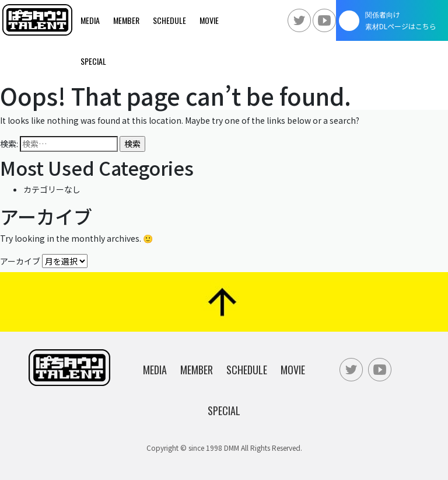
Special (93, 61)
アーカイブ (20, 261)
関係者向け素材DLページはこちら (401, 20)
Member (126, 20)
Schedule (169, 20)
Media (90, 20)
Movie (209, 20)
